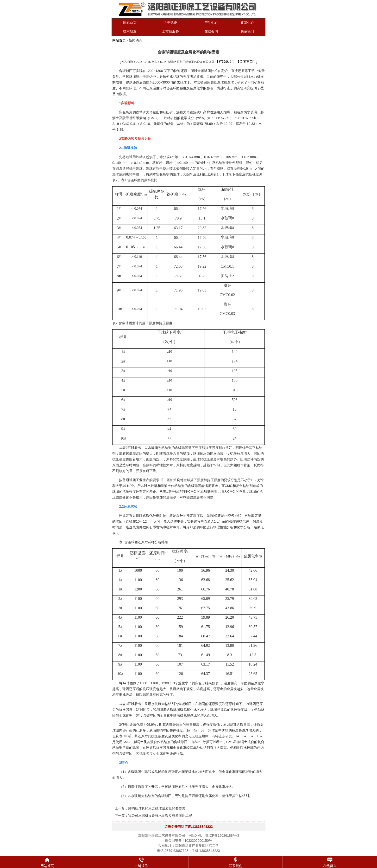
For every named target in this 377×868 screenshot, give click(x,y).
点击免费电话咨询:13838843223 (188, 827)
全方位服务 (170, 31)
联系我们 (247, 31)
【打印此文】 (225, 62)
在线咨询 (211, 31)
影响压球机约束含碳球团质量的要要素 (157, 808)
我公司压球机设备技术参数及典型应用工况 (160, 816)
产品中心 (211, 23)
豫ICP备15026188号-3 (222, 836)
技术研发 (130, 31)
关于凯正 (170, 23)
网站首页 (130, 23)
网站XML (195, 836)
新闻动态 (135, 40)
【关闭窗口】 (246, 62)
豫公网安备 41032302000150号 (189, 841)
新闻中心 (247, 23)
